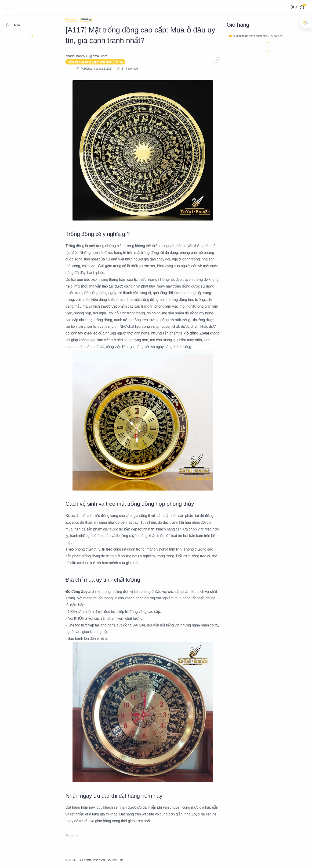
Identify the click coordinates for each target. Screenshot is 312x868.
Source (112, 860)
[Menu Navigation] (8, 7)
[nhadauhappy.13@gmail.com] (86, 56)
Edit (121, 860)
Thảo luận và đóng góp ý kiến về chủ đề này (95, 62)
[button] (294, 7)
